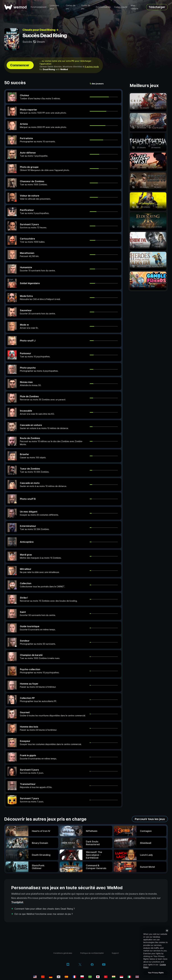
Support (115, 953)
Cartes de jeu (71, 7)
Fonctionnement (39, 7)
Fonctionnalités (103, 7)
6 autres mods (92, 67)
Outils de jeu (86, 7)
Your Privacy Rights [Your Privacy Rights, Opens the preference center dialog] (156, 973)
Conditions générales (63, 953)
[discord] (68, 965)
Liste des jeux (54, 7)
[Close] (167, 931)
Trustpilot (17, 902)
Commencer (20, 65)
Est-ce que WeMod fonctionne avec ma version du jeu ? (44, 914)
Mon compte (135, 7)
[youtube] (104, 965)
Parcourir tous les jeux (150, 819)
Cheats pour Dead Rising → (41, 30)
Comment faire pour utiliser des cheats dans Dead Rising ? (45, 909)
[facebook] (92, 965)
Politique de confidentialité (92, 953)
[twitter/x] (80, 965)
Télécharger (157, 7)
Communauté (121, 7)
